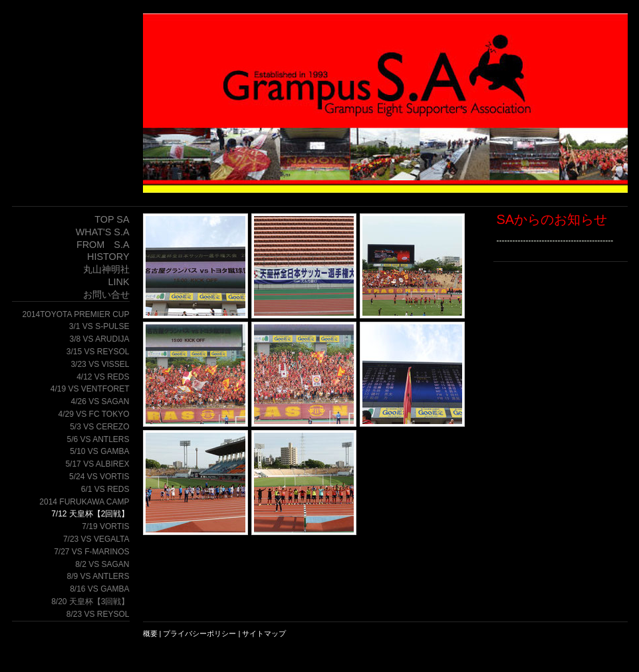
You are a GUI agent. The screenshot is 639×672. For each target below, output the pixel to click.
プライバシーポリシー (199, 633)
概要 (150, 633)
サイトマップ (264, 633)
